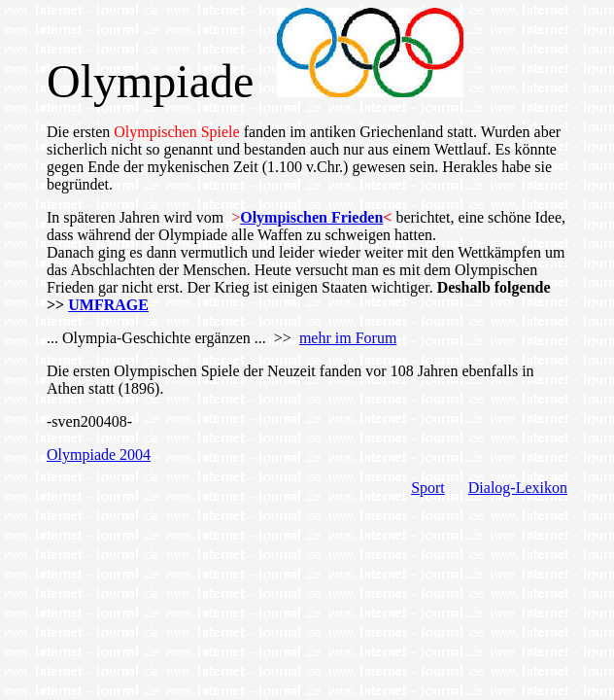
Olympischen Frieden (311, 217)
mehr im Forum (348, 338)
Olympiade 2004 (99, 455)
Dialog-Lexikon (518, 488)
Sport (428, 488)
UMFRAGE (108, 305)
